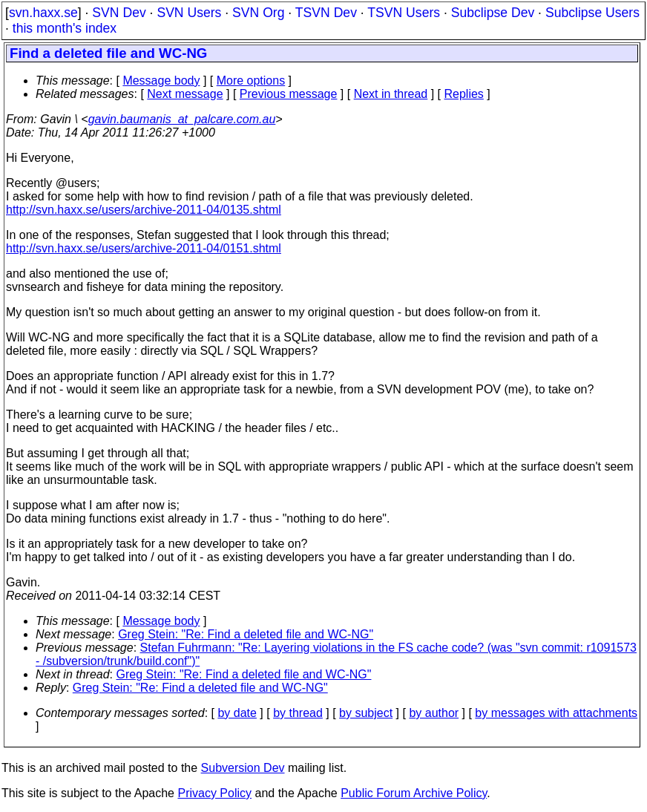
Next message (185, 94)
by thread (298, 713)
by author (434, 713)
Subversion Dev (243, 768)
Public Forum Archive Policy (414, 793)
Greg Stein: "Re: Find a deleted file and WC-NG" (246, 634)
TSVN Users (404, 13)
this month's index (65, 28)
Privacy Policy (214, 793)
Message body (161, 81)
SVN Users (189, 13)
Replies (464, 94)
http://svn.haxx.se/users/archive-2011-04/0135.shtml (144, 210)
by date (237, 713)
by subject (366, 713)
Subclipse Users (592, 13)
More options (251, 81)
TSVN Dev (326, 13)
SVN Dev (119, 13)
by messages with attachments (556, 713)
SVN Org (258, 13)
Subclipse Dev (493, 13)
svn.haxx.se (43, 13)
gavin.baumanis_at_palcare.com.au (182, 119)
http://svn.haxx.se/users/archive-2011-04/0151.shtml (144, 248)
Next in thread (391, 94)
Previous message (289, 94)
